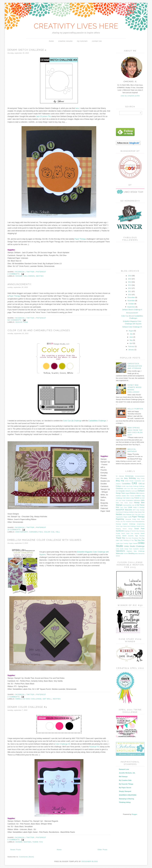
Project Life (119, 522)
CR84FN (128, 491)
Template (142, 536)
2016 (130, 276)
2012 (130, 288)
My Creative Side (125, 780)
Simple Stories (140, 526)
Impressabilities (127, 505)
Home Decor (129, 503)
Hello (143, 500)
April (131, 343)
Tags (136, 536)
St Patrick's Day (134, 531)
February (131, 346)
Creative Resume (65, 41)
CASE (123, 486)
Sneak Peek (139, 529)
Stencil (123, 533)
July (131, 334)
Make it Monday (139, 507)
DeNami (19, 276)
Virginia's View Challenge (135, 551)
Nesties (40, 276)
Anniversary (22, 532)
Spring (127, 531)
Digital (127, 493)
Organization (119, 517)
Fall (58, 532)
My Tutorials (82, 41)
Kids (117, 507)
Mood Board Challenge (122, 512)
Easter (124, 496)
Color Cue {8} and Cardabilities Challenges (39, 330)
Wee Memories (140, 553)
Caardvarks (138, 481)
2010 (130, 295)
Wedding (131, 553)
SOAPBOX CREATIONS (128, 795)
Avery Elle (119, 478)
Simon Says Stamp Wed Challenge (126, 526)
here (77, 108)
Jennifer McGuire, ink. (127, 773)
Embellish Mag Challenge (29, 699)
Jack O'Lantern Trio (43, 116)
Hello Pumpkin (135, 409)
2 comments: (14, 274)
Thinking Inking (125, 802)
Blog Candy (141, 478)
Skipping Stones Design (124, 529)
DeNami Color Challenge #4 (27, 707)
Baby (126, 478)
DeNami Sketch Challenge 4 (27, 50)
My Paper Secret (125, 788)
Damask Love (124, 769)
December (131, 297)
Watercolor (120, 553)
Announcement (140, 476)
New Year (135, 515)
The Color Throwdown (132, 538)
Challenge (142, 486)
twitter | (31, 272)
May (131, 340)
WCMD (126, 554)
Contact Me (97, 41)
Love (130, 507)
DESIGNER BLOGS (90, 861)
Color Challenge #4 (63, 744)
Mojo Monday (140, 510)
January (131, 350)
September (131, 307)
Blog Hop (120, 481)
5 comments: (14, 840)
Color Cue (49, 532)
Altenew (121, 476)
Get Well (47, 699)
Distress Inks (134, 493)
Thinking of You (128, 540)
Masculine (128, 510)
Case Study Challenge (132, 486)
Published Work (130, 522)
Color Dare (134, 489)
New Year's (141, 515)
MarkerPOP (120, 510)
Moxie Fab (141, 512)
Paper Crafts (127, 517)
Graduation (130, 500)
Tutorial (135, 543)
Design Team (22, 322)
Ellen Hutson (130, 496)
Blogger (134, 814)
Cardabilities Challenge (97, 421)
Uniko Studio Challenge (134, 546)
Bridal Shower (129, 481)
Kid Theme (141, 505)
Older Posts (103, 850)
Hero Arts (119, 503)
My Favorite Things (126, 784)
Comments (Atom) (27, 857)
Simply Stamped (125, 791)
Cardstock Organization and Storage (135, 366)
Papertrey (120, 519)
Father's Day (130, 498)
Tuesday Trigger (128, 543)
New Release (127, 514)
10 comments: (15, 530)
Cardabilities (36, 532)
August (131, 331)
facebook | (21, 272)
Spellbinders (120, 531)
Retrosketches (140, 521)
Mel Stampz (123, 777)
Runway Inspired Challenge (126, 524)
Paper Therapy (80, 239)
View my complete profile (130, 96)
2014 (130, 282)
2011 (130, 291)
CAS (134, 483)
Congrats (122, 491)
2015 (130, 279)
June (131, 337)
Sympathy (131, 536)
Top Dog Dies (139, 540)
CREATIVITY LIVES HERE (76, 26)
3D (117, 476)
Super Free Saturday (133, 533)
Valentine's (120, 551)
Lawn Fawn (124, 507)
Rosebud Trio (94, 747)
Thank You (38, 842)
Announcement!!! (19, 284)
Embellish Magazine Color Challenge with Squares (44, 540)
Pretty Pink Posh (138, 519)
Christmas (119, 488)
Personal (128, 519)
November (131, 301)
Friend (137, 498)
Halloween (29, 276)
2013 (130, 285)
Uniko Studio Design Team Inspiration (127, 549)
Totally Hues (119, 543)
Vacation (142, 549)
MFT (134, 510)
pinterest (41, 272)
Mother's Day (133, 512)
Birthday (132, 478)
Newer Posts (16, 850)
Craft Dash (134, 491)
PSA (124, 522)
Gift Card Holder (121, 500)
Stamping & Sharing (126, 799)
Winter (118, 556)
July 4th (134, 505)
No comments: (15, 320)
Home (51, 41)
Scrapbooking (141, 524)
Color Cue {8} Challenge (72, 421)
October (131, 304)
